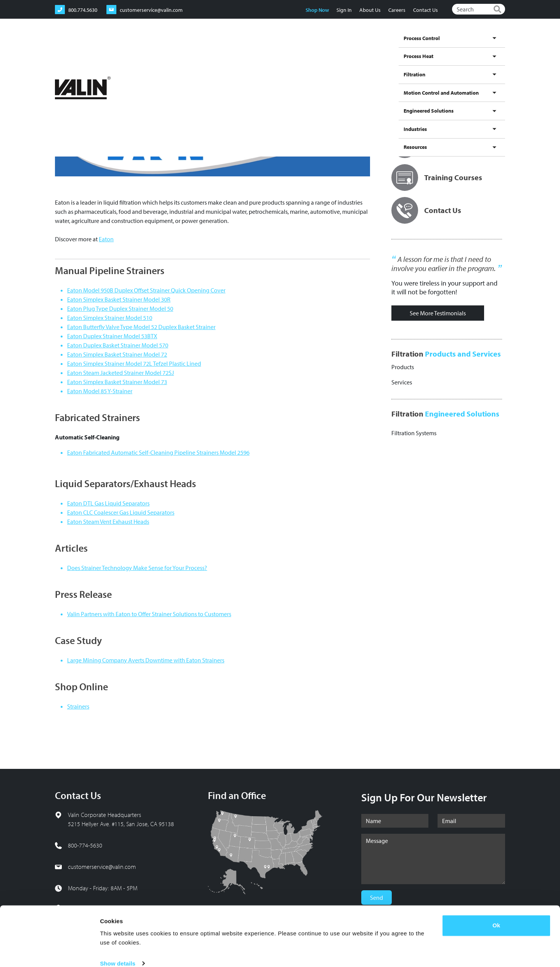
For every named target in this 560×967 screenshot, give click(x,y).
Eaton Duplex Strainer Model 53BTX (112, 336)
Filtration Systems (414, 433)
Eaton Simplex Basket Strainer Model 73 (117, 382)
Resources (490, 47)
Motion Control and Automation (353, 47)
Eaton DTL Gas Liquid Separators (108, 503)
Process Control (230, 47)
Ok (496, 914)
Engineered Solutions (420, 47)
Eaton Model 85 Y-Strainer (100, 391)
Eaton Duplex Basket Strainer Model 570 (118, 345)
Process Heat (269, 47)
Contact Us (425, 10)
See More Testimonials (438, 313)
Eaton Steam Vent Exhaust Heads (108, 521)
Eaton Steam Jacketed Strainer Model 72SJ (121, 373)
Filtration (299, 47)
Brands (107, 72)
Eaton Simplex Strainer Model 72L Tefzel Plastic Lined (134, 363)
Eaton (106, 239)
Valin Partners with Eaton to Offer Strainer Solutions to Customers (149, 614)
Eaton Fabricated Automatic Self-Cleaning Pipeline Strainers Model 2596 (158, 452)
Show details (118, 952)
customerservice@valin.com (102, 867)
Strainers (78, 706)
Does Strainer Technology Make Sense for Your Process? (137, 568)
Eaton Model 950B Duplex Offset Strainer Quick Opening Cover (146, 290)
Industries (461, 47)
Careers (397, 10)
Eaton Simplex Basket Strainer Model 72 (117, 354)
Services (402, 382)
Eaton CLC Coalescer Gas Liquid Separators (121, 512)
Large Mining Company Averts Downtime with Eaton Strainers (146, 660)
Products (403, 367)
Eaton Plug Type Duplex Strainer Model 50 (120, 308)
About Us (370, 10)
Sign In (344, 10)
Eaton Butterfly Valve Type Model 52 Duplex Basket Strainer (141, 327)
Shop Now (317, 10)
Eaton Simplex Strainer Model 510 (110, 318)
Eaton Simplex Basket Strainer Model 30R (119, 299)
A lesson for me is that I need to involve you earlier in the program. (443, 264)
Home (61, 72)
